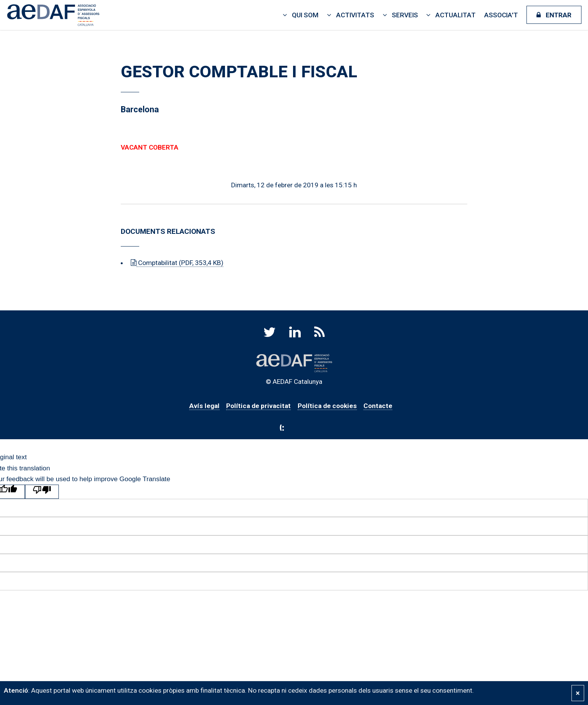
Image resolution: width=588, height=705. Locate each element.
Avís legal (204, 406)
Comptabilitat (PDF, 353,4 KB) (180, 263)
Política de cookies (327, 406)
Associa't (501, 15)
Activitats (355, 15)
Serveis (405, 15)
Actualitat (456, 15)
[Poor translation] (42, 492)
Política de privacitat (258, 406)
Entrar (559, 15)
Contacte (378, 406)
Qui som (305, 15)
